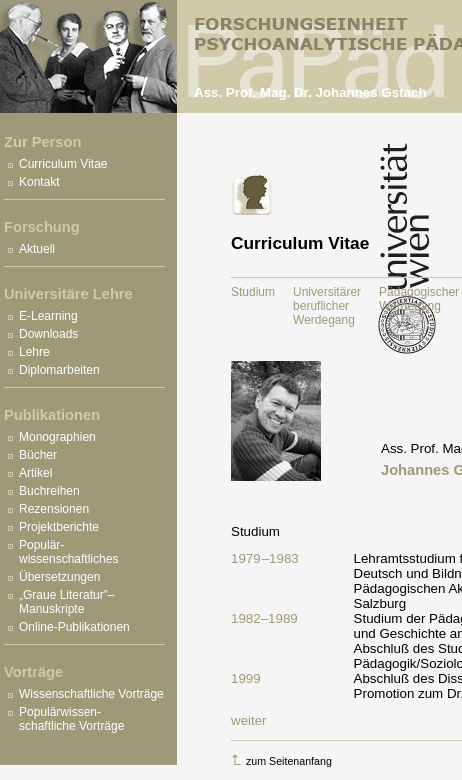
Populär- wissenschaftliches (68, 552)
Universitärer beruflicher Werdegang (327, 306)
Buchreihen (49, 491)
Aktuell (37, 249)
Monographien (57, 437)
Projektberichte (59, 527)
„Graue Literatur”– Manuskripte (66, 602)
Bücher (38, 455)
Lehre (34, 352)
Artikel (35, 473)
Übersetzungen (59, 577)
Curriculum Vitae (63, 164)
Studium (253, 292)
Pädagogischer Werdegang (419, 299)
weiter (249, 720)
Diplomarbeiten (59, 370)
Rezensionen (54, 509)
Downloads (48, 334)
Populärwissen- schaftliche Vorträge (71, 719)
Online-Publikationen (74, 627)
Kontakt (39, 182)
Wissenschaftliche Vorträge (91, 694)
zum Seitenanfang (281, 760)
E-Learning (48, 316)
